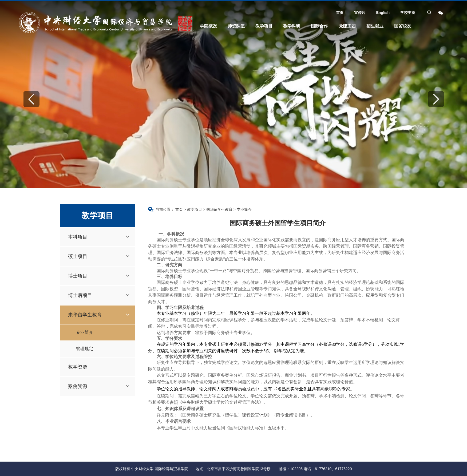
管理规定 (85, 349)
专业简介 (85, 332)
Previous (31, 99)
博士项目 (78, 276)
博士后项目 (80, 295)
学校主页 (408, 13)
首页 (340, 13)
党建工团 (347, 26)
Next (436, 99)
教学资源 (78, 367)
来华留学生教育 (85, 315)
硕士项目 (78, 256)
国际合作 (319, 26)
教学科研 (292, 26)
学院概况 (208, 26)
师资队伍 (236, 26)
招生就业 (375, 26)
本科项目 (78, 237)
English (383, 13)
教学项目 (264, 26)
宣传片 (360, 13)
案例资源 (78, 386)
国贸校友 (403, 26)
